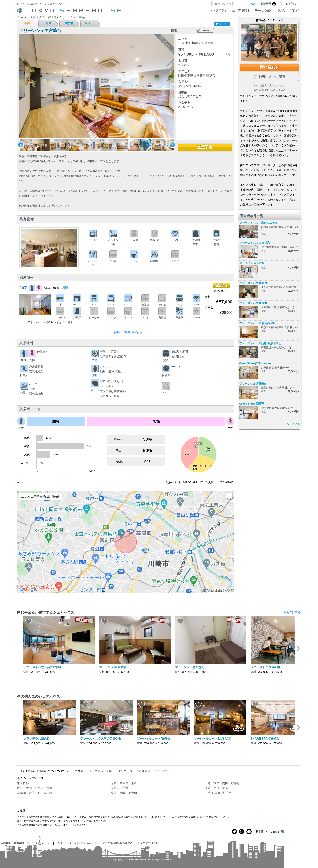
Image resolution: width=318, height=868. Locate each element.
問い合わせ (269, 67)
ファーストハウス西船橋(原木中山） (262, 343)
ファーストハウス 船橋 (253, 283)
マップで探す (218, 11)
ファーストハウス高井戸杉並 (43, 667)
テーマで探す (264, 11)
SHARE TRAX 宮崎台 (265, 739)
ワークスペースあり (102, 771)
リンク (59, 843)
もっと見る (293, 424)
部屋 (48, 23)
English (277, 832)
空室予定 (205, 147)
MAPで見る (293, 612)
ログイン (292, 4)
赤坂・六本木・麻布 (124, 783)
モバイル (71, 843)
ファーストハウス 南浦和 (255, 243)
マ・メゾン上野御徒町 (190, 667)
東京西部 (23, 783)
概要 (27, 23)
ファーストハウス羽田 (265, 667)
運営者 (69, 23)
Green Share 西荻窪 (252, 404)
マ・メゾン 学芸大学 (113, 667)
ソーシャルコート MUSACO (213, 739)
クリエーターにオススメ (134, 771)
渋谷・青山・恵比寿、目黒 (35, 788)
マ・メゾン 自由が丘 (252, 263)
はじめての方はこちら (148, 843)
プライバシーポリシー (39, 843)
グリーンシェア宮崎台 (253, 384)
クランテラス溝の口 (37, 739)
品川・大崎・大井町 (124, 793)
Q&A (281, 11)
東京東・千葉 (120, 788)
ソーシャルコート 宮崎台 (154, 739)
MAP (206, 30)
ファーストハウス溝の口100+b (258, 223)
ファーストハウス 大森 (253, 303)
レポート (90, 23)
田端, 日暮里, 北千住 (218, 793)
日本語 (262, 832)
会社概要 (5, 843)
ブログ (294, 11)
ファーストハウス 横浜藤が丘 (257, 323)
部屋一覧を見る (126, 332)
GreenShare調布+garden (255, 363)
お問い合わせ (86, 843)
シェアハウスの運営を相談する (115, 843)
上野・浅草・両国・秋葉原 (222, 783)
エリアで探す (241, 11)
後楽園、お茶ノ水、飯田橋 (35, 793)
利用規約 (19, 843)
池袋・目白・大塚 (216, 788)
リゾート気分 (162, 771)
